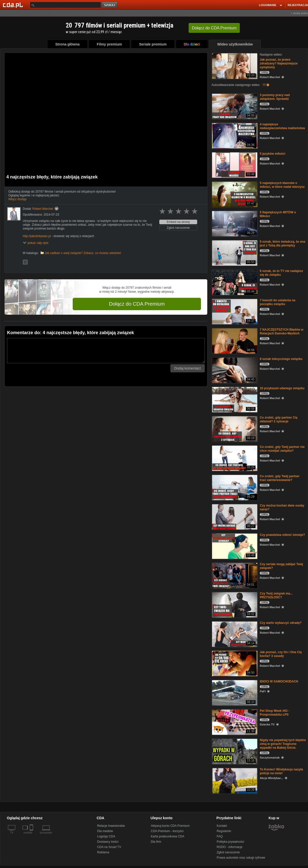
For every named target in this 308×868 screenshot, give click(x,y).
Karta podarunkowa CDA (168, 836)
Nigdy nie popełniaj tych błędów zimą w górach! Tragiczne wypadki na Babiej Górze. (283, 744)
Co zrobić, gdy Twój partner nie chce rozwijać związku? (282, 449)
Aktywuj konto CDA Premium (170, 826)
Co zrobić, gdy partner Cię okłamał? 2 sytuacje (279, 419)
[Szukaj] (65, 5)
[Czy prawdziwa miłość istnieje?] (234, 546)
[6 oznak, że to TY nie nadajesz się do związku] (234, 282)
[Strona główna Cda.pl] (14, 5)
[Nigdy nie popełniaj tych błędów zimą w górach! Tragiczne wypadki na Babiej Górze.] (234, 751)
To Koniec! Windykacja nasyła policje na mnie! (281, 771)
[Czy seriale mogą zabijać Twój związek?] (234, 575)
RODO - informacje (229, 847)
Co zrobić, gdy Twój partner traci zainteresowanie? (280, 478)
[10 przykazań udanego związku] (234, 399)
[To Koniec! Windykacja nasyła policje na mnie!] (234, 780)
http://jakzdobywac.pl (37, 236)
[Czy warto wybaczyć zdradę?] (234, 634)
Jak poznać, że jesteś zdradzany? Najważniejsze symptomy (279, 63)
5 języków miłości (273, 154)
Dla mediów (105, 831)
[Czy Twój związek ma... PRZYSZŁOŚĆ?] (234, 604)
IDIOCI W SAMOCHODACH (279, 681)
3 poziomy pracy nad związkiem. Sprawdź (275, 97)
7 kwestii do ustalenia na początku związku (278, 302)
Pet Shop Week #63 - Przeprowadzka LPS (275, 713)
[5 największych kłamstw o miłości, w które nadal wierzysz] (234, 194)
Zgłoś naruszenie (178, 228)
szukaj (110, 5)
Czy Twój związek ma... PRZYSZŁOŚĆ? (276, 595)
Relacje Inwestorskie (111, 826)
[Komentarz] (106, 351)
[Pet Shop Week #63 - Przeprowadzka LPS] (234, 722)
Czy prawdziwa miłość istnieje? (282, 535)
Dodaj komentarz (188, 368)
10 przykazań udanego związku (282, 388)
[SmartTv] (32, 836)
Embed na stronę (178, 222)
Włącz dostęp (17, 199)
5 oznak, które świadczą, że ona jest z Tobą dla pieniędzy (283, 244)
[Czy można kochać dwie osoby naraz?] (234, 517)
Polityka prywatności (230, 842)
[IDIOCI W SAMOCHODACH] (234, 692)
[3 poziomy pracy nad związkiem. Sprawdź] (234, 106)
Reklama (103, 852)
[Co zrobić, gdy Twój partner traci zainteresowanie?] (234, 487)
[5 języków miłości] (234, 165)
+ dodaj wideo (299, 13)
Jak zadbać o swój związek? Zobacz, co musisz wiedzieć (83, 253)
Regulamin (224, 831)
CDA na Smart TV (109, 847)
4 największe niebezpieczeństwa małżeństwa (282, 126)
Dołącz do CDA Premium (137, 304)
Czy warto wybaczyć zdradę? (281, 623)
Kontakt (222, 826)
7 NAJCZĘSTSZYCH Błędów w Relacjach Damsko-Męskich (282, 332)
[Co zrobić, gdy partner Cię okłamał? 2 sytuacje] (234, 429)
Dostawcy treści (108, 842)
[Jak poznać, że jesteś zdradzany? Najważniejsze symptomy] (234, 66)
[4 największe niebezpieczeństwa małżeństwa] (234, 135)
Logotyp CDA (106, 836)
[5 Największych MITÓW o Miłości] (234, 223)
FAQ (220, 836)
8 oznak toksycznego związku (281, 359)
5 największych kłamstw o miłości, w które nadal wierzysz (282, 185)
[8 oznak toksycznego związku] (234, 370)
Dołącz (214, 28)
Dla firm (156, 842)
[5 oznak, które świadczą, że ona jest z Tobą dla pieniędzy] (234, 253)
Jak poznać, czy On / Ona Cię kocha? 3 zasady (281, 654)
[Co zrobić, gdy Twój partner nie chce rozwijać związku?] (234, 458)
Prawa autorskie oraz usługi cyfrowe (241, 858)
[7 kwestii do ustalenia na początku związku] (234, 311)
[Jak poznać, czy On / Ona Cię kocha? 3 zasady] (234, 663)
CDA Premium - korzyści (167, 831)
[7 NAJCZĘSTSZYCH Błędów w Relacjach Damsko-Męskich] (234, 341)
